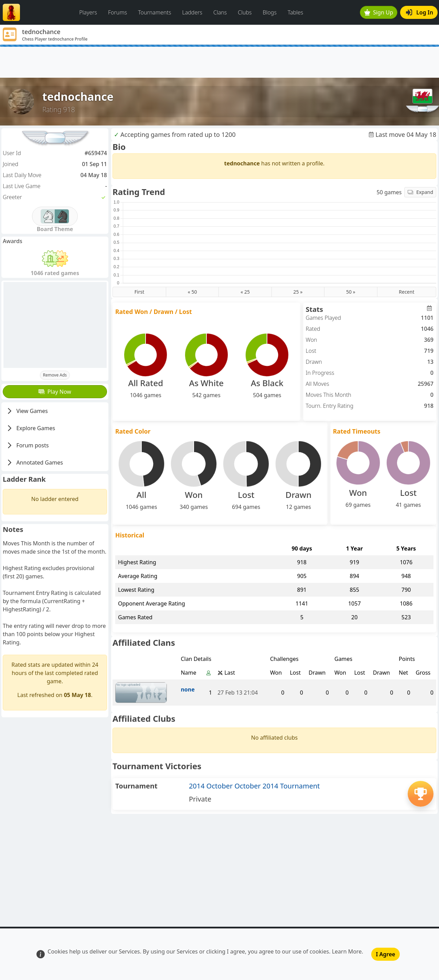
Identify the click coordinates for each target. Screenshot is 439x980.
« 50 (192, 292)
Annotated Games (34, 462)
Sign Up (379, 12)
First (139, 292)
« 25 (245, 292)
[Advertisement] (219, 62)
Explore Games (30, 428)
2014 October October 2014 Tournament (254, 786)
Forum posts (27, 445)
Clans (220, 12)
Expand (420, 192)
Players (88, 12)
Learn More (347, 951)
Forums (117, 12)
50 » (351, 292)
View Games (27, 411)
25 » (298, 292)
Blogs (270, 12)
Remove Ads (55, 375)
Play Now (55, 392)
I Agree (385, 954)
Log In (420, 12)
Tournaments (154, 12)
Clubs (245, 12)
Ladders (192, 12)
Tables (295, 12)
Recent (406, 292)
